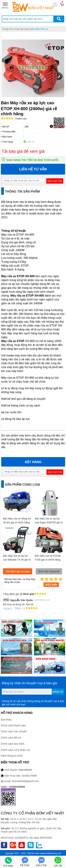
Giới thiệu (6, 720)
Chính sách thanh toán (13, 725)
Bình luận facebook (49, 571)
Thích (16, 608)
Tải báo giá (57, 126)
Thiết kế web (33, 853)
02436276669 (29, 776)
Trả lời (7, 609)
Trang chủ (7, 29)
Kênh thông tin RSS (12, 756)
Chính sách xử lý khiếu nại (15, 750)
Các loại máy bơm (24, 29)
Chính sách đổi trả (11, 738)
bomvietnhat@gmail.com (26, 781)
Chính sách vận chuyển (14, 731)
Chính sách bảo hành (13, 744)
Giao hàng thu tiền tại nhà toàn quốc (33, 160)
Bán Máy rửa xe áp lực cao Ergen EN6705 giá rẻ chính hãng (49, 522)
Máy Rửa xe (42, 29)
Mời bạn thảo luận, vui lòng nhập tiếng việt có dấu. (21, 583)
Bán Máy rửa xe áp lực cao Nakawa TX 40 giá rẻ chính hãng (17, 560)
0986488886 (25, 770)
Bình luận (21, 119)
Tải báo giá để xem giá (23, 151)
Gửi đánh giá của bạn (18, 571)
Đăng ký (58, 692)
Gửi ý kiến (51, 585)
